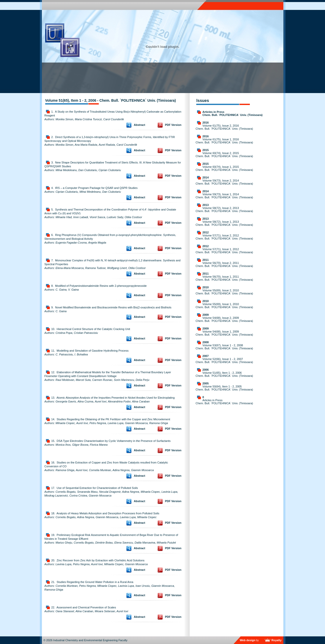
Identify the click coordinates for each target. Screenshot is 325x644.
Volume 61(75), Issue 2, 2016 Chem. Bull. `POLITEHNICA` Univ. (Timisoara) (224, 127)
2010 (205, 287)
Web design (248, 640)
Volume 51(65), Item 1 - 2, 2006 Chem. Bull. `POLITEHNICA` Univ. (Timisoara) (224, 374)
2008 (205, 342)
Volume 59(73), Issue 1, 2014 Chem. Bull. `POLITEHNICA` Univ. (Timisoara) (224, 196)
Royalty (277, 640)
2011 (205, 260)
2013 (205, 205)
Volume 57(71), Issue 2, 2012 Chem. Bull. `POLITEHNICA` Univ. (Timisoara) (224, 237)
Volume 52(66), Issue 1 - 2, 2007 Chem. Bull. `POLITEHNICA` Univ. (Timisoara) (224, 361)
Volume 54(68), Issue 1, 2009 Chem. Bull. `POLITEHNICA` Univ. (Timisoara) (224, 333)
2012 (205, 232)
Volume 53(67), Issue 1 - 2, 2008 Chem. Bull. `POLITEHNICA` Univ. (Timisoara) (224, 347)
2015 (205, 150)
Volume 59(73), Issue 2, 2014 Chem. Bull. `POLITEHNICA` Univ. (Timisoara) (224, 182)
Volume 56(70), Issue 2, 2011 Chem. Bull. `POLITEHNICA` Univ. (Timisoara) (224, 264)
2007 (205, 356)
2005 (205, 383)
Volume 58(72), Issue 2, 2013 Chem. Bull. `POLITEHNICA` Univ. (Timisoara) (224, 209)
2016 (205, 123)
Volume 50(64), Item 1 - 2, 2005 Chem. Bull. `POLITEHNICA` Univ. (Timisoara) (224, 388)
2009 (205, 315)
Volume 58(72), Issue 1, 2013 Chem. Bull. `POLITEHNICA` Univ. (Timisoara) (224, 223)
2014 (205, 177)
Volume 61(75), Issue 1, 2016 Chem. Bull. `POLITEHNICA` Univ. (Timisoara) (224, 141)
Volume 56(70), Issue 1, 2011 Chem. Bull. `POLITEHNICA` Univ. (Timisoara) (224, 278)
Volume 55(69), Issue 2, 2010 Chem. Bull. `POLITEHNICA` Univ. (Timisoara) (224, 292)
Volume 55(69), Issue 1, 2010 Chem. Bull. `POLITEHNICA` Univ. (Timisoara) (224, 306)
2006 (205, 370)
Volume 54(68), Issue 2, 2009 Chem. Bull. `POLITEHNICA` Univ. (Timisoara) (224, 319)
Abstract (140, 125)
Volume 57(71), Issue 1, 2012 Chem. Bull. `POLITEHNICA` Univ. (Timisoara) (224, 251)
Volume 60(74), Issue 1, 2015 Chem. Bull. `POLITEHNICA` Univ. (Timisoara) (224, 168)
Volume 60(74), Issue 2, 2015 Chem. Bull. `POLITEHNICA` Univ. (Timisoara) (224, 155)
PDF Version (173, 125)
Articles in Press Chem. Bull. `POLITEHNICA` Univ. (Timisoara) (232, 113)
